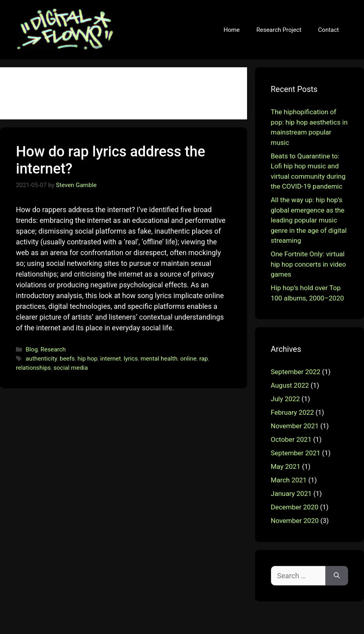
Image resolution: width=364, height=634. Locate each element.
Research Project (279, 30)
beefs (67, 359)
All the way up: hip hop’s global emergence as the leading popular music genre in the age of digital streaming (309, 220)
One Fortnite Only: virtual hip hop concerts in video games (309, 264)
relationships (33, 368)
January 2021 (291, 494)
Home (232, 30)
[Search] (337, 576)
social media (70, 368)
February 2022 (293, 412)
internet (111, 359)
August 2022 (290, 385)
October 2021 (291, 439)
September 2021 (296, 453)
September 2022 (296, 372)
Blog (32, 349)
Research (53, 349)
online (188, 359)
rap (204, 359)
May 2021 (286, 466)
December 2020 (295, 507)
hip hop (88, 359)
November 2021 (295, 426)
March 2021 (289, 480)
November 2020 (295, 521)
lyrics (131, 359)
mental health (159, 359)
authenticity (41, 359)
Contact (329, 30)
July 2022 (285, 399)
